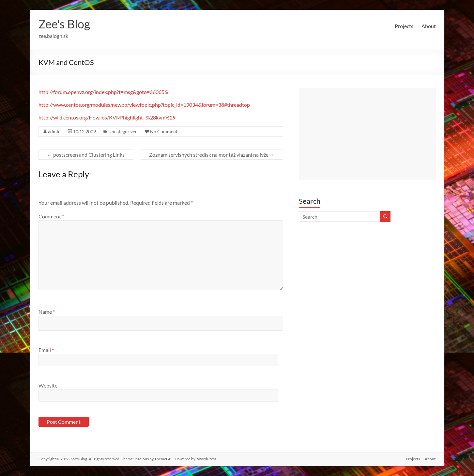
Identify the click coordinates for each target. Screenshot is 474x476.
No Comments (165, 131)
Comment (51, 216)
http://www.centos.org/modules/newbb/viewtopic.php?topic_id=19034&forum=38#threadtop (144, 105)
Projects (404, 26)
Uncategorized (123, 131)
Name (47, 312)
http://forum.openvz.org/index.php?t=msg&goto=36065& (103, 92)
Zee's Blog (64, 24)
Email (46, 350)
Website (48, 385)
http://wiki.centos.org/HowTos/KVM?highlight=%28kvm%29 (107, 117)
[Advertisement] (367, 134)
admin (54, 131)
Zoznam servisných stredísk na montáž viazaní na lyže (212, 155)
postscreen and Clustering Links (86, 155)
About (429, 26)
